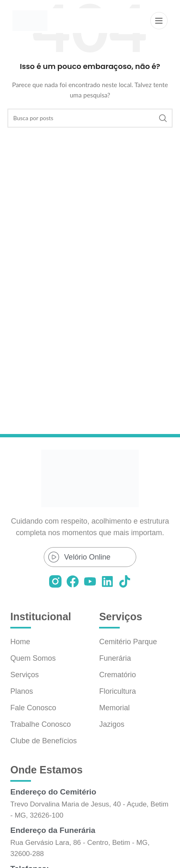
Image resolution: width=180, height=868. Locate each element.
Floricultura (117, 691)
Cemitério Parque (128, 642)
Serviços (25, 675)
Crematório (117, 675)
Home (20, 642)
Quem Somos (33, 658)
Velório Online (87, 557)
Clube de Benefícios (44, 741)
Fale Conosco (33, 708)
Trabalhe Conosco (40, 724)
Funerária (115, 658)
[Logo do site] (30, 20)
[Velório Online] (54, 557)
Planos (22, 691)
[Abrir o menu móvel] (159, 21)
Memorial (114, 708)
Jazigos (112, 724)
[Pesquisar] (90, 118)
